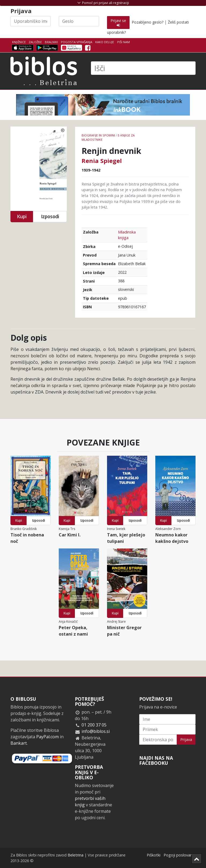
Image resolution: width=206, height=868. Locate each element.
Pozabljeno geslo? (148, 22)
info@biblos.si (96, 731)
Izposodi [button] (50, 216)
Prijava (186, 739)
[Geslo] (79, 21)
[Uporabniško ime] (31, 21)
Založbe (35, 42)
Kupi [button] (22, 216)
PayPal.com (47, 737)
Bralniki (51, 42)
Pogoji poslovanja (180, 855)
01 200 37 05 (94, 725)
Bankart (19, 743)
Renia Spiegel (102, 161)
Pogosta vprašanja (77, 42)
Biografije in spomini (98, 135)
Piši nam (124, 42)
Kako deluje (105, 42)
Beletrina (76, 855)
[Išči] (143, 68)
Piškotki (154, 855)
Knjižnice (19, 42)
